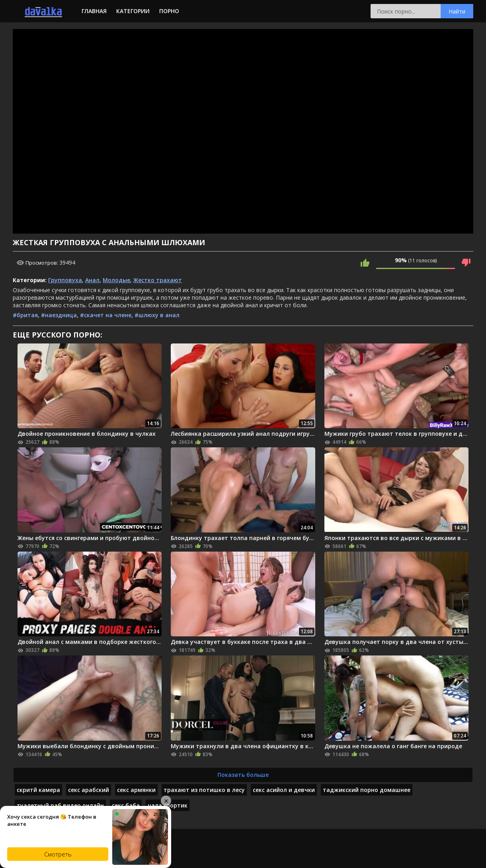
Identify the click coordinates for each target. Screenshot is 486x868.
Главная (94, 11)
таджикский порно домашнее (367, 790)
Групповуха (65, 280)
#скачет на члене (106, 315)
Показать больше (243, 775)
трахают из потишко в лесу (204, 790)
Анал (92, 280)
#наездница (59, 315)
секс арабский (89, 790)
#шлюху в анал (157, 315)
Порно (169, 11)
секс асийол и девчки (284, 790)
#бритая (25, 315)
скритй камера (38, 790)
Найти (457, 11)
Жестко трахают (158, 280)
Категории (133, 11)
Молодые (116, 280)
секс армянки (136, 790)
